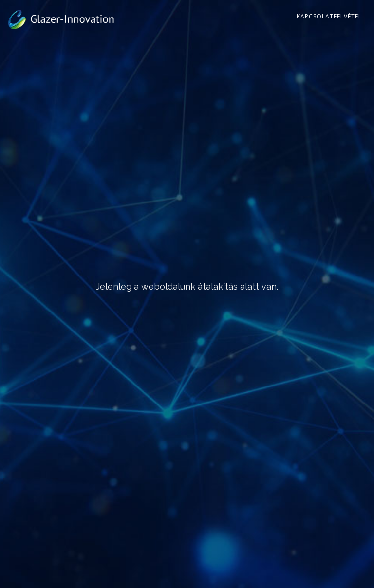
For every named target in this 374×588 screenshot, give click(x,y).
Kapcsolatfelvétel (329, 16)
